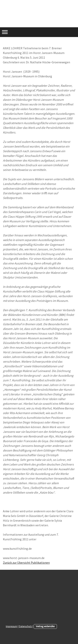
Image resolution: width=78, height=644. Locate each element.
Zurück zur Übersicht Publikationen (26, 563)
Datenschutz (25, 626)
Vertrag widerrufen (45, 626)
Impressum (12, 626)
